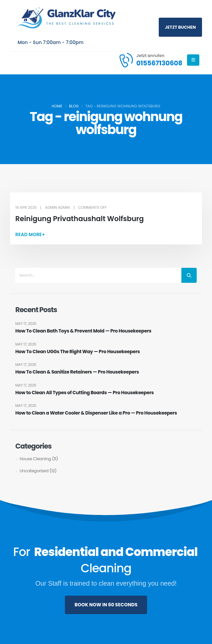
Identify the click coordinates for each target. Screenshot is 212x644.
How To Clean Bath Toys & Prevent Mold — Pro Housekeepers (84, 331)
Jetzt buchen (181, 27)
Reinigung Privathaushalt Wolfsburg (80, 219)
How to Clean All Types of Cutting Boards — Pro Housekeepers (85, 393)
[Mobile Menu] (193, 60)
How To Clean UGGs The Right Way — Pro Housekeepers (78, 352)
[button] (30, 234)
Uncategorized (34, 471)
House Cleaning (35, 459)
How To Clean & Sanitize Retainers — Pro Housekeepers (77, 372)
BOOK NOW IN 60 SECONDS (106, 605)
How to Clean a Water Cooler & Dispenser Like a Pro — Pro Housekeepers (97, 413)
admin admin (57, 207)
